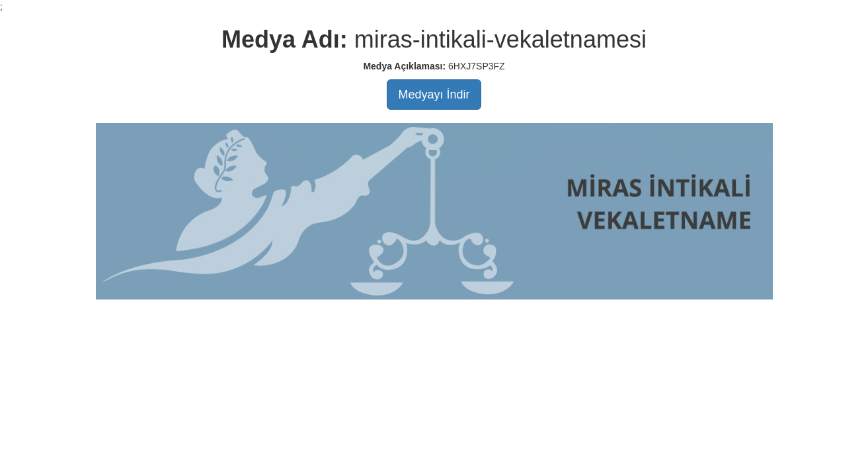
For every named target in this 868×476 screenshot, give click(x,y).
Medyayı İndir (434, 95)
